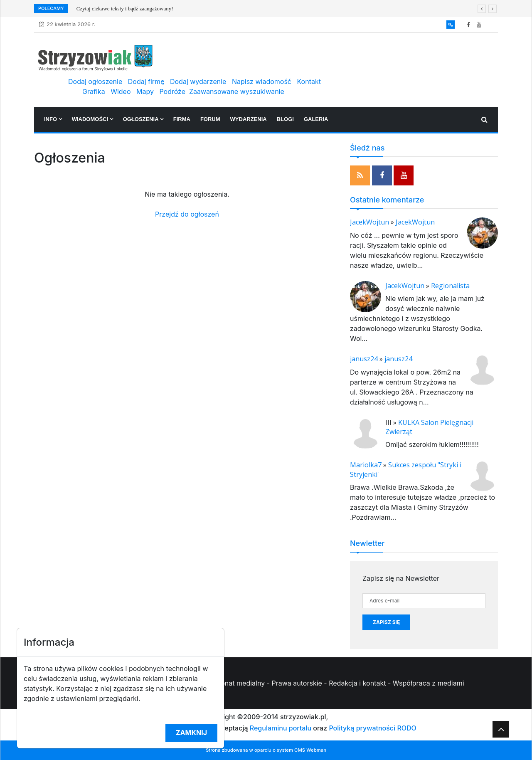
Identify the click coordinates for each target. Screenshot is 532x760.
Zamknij (191, 733)
